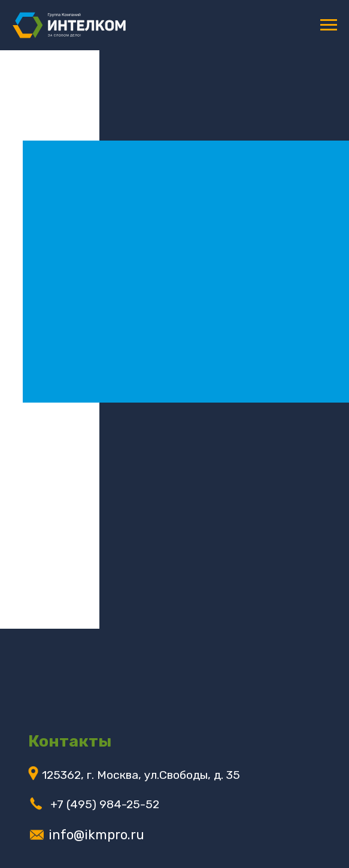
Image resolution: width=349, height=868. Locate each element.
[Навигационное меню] (329, 25)
